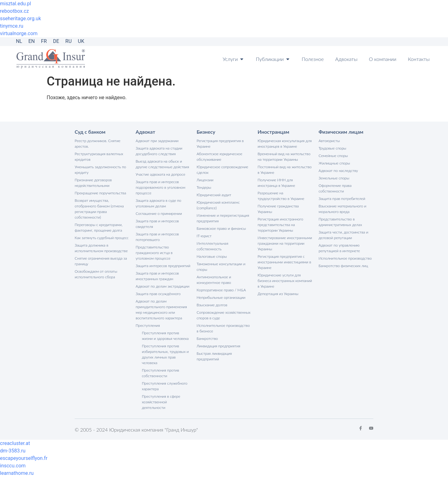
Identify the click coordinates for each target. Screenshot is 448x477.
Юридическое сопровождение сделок (222, 170)
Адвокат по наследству (338, 171)
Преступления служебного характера (165, 386)
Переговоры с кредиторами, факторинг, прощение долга (99, 227)
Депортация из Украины (278, 294)
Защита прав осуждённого (158, 294)
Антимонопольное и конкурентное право (214, 280)
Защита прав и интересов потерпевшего (157, 237)
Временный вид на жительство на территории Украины (284, 157)
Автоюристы (329, 141)
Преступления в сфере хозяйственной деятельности (161, 402)
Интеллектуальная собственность (212, 246)
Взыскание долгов (212, 305)
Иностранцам (273, 132)
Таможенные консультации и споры (221, 267)
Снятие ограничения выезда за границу (101, 261)
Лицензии (205, 180)
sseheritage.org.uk (21, 19)
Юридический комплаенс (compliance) (218, 205)
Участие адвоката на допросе (161, 174)
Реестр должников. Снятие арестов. (98, 144)
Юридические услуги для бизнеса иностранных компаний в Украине (285, 281)
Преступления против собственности (161, 373)
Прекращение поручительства (100, 193)
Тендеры (204, 187)
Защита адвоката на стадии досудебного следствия (159, 151)
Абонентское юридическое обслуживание (219, 157)
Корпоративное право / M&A (221, 290)
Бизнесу (206, 132)
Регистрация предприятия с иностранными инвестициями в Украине (284, 262)
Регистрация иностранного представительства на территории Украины (280, 225)
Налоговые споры (212, 256)
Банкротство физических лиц (343, 266)
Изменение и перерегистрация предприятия (223, 218)
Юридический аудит (214, 195)
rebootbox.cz (14, 11)
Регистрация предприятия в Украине (220, 144)
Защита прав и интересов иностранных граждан (157, 276)
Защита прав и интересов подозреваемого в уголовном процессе (160, 187)
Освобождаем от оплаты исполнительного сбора (96, 274)
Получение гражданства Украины (278, 209)
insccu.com (13, 466)
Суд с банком (90, 132)
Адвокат (145, 132)
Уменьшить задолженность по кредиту (100, 170)
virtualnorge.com (19, 33)
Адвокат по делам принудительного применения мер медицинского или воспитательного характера (161, 310)
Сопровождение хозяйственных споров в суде (224, 315)
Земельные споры (334, 178)
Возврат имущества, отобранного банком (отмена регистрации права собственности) (99, 209)
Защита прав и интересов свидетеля (157, 224)
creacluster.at (15, 443)
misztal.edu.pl (16, 4)
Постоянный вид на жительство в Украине (285, 170)
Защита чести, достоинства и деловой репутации (343, 235)
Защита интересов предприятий (163, 266)
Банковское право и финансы (221, 228)
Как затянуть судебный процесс (102, 238)
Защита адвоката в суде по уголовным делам (159, 203)
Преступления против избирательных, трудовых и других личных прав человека (165, 354)
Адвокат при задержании (157, 141)
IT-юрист (204, 236)
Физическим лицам (341, 132)
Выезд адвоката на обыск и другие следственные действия (162, 164)
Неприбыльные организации (221, 297)
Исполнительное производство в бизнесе (223, 328)
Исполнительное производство (345, 258)
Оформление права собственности (335, 188)
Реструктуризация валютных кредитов (99, 157)
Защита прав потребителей (342, 199)
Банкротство (207, 338)
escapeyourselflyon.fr (24, 458)
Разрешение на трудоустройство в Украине (281, 196)
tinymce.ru (12, 26)
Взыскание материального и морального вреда (342, 209)
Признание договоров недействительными (93, 183)
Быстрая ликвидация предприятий (214, 356)
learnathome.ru (17, 473)
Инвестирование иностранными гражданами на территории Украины (285, 243)
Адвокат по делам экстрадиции (162, 286)
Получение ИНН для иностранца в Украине (276, 183)
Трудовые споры (332, 148)
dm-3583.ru (13, 451)
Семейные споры (333, 156)
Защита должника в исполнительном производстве (101, 248)
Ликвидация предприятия (218, 346)
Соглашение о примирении (159, 213)
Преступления (148, 325)
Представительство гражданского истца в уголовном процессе (154, 253)
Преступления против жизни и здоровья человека (165, 336)
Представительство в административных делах (340, 222)
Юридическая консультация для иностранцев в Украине (285, 144)
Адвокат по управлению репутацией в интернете (339, 248)
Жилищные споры (334, 163)
